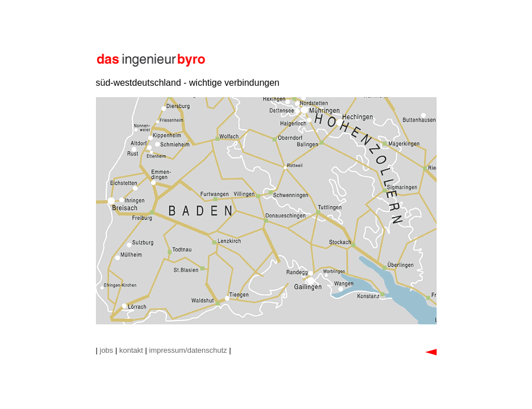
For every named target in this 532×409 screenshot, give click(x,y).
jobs (107, 350)
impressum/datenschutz (188, 350)
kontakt (131, 350)
